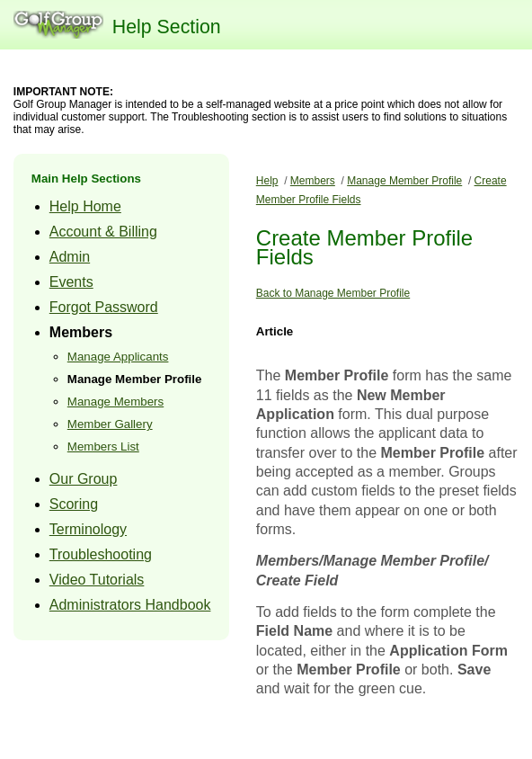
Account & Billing (103, 232)
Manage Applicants (118, 357)
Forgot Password (104, 307)
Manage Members (115, 402)
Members (81, 332)
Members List (103, 446)
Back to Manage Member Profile (333, 293)
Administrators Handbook (130, 605)
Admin (70, 257)
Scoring (74, 504)
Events (71, 282)
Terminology (88, 529)
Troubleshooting (101, 554)
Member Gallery (110, 424)
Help (267, 181)
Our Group (84, 479)
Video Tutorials (97, 580)
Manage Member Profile (135, 379)
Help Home (85, 206)
